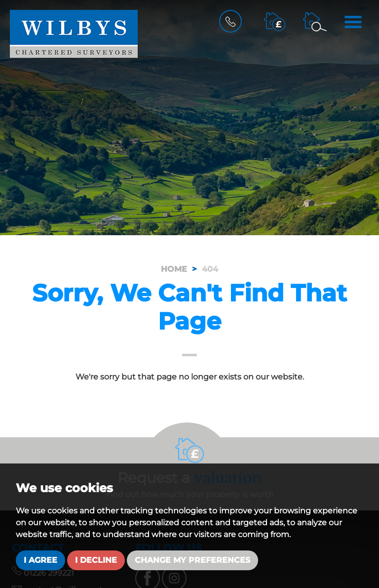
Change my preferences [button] (192, 560)
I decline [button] (96, 560)
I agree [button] (40, 560)
